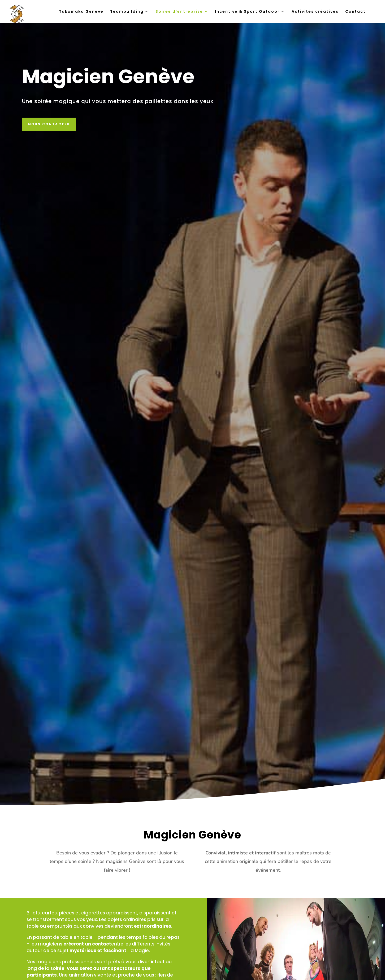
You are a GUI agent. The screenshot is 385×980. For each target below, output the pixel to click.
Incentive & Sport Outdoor (247, 12)
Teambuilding (127, 12)
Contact (355, 12)
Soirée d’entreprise (179, 12)
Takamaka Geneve (81, 12)
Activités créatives (315, 12)
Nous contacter (49, 124)
